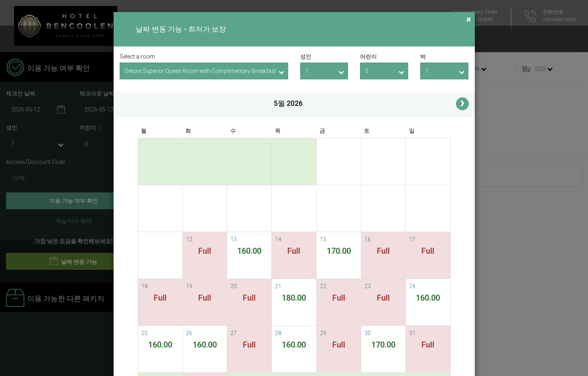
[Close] (469, 19)
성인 (306, 57)
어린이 (368, 57)
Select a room (137, 57)
